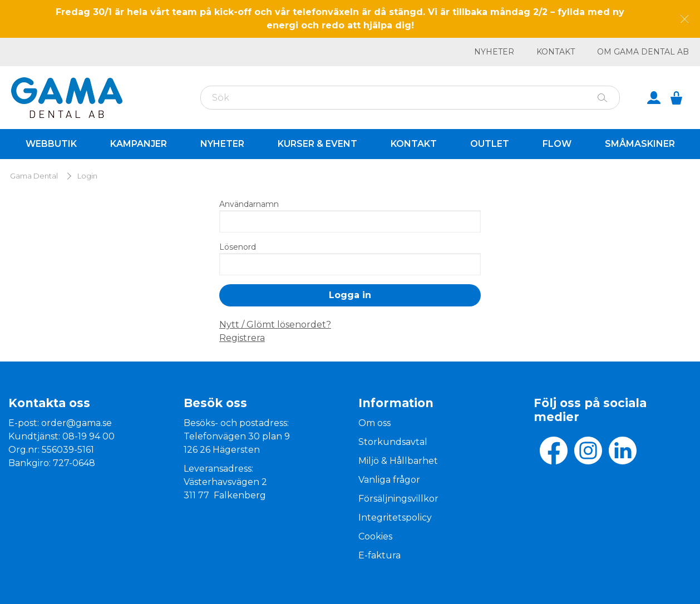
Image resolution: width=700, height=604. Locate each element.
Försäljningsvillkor (398, 499)
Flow (557, 144)
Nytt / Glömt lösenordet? (275, 325)
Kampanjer (139, 144)
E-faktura (379, 555)
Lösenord (238, 247)
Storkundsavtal (393, 442)
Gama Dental (34, 176)
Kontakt (556, 52)
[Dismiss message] (685, 19)
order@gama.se (77, 423)
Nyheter (494, 52)
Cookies (375, 536)
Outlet (490, 144)
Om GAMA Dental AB (643, 52)
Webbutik (51, 144)
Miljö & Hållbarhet (398, 461)
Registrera (242, 338)
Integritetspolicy (395, 518)
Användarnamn (249, 204)
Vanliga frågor (389, 480)
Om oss (374, 423)
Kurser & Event (317, 144)
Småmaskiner (640, 144)
